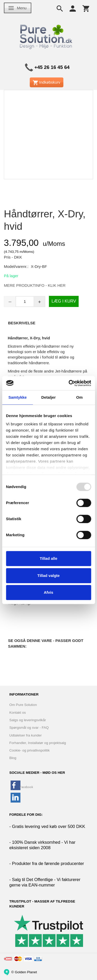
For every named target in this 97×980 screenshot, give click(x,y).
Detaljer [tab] (49, 397)
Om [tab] (80, 397)
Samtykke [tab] (17, 397)
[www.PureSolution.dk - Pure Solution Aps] (47, 36)
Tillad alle (48, 558)
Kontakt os (18, 713)
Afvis (48, 592)
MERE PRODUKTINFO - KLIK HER (35, 285)
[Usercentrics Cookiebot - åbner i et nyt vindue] (69, 383)
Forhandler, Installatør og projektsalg (38, 743)
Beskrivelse (22, 323)
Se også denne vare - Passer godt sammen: (46, 643)
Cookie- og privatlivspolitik (29, 750)
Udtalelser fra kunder (25, 735)
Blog (13, 758)
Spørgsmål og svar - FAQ (29, 728)
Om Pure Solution (23, 705)
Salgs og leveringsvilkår (28, 720)
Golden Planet (26, 972)
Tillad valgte (48, 575)
